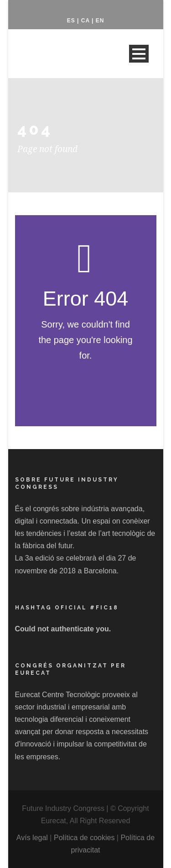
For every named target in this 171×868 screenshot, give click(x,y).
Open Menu (139, 54)
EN (100, 21)
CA (85, 21)
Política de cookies (84, 838)
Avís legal (32, 838)
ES (71, 21)
